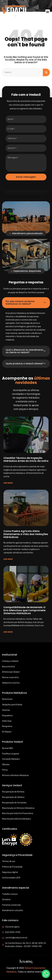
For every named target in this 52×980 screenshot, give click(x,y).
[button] (48, 12)
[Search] (46, 72)
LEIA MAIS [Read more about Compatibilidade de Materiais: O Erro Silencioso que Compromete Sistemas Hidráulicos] (8, 632)
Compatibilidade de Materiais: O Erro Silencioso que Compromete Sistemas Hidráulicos (24, 610)
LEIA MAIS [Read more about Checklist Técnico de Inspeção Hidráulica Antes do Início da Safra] (8, 483)
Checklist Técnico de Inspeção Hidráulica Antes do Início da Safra (26, 459)
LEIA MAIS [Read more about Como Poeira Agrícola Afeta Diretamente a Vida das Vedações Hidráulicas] (8, 559)
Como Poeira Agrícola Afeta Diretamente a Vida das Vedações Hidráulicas (26, 534)
